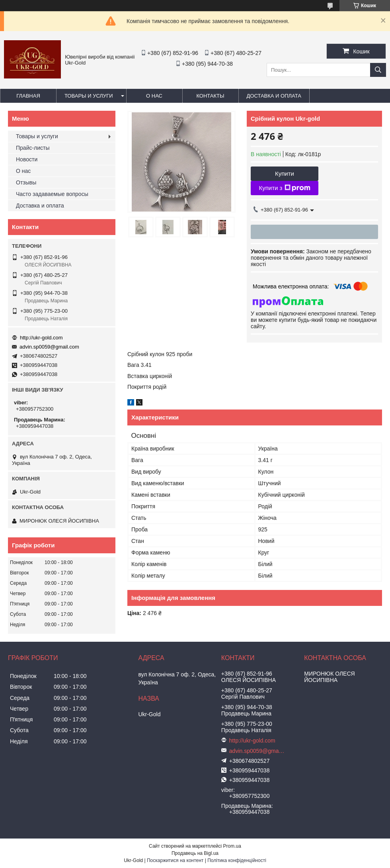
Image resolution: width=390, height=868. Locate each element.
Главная (28, 96)
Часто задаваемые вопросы (52, 194)
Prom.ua (232, 846)
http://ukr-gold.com (41, 338)
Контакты (210, 96)
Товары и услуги (89, 96)
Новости (27, 159)
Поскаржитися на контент (175, 860)
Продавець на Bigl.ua (195, 853)
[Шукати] (378, 70)
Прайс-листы (33, 148)
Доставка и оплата (274, 96)
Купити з (284, 188)
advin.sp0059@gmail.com (49, 347)
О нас (154, 96)
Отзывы (26, 182)
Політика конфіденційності (237, 860)
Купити (285, 173)
